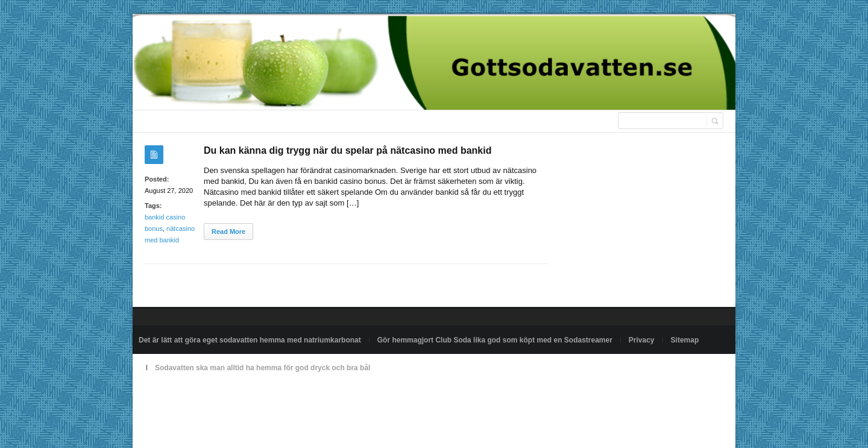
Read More (228, 232)
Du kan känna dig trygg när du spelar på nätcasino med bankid (348, 150)
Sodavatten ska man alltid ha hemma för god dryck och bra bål (263, 368)
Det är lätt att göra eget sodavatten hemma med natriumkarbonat (250, 340)
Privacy (642, 340)
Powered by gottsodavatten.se (187, 396)
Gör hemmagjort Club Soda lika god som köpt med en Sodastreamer (495, 340)
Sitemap (685, 340)
